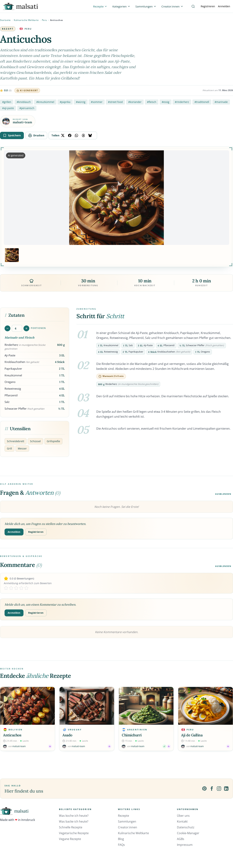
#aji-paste (8, 108)
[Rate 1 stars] (6, 588)
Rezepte (124, 816)
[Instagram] (219, 789)
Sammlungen (127, 821)
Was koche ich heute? (74, 816)
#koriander (135, 102)
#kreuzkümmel (45, 102)
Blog (121, 839)
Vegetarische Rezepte (74, 833)
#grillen (7, 102)
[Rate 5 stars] (26, 588)
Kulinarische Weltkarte (26, 20)
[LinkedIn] (226, 789)
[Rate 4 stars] (21, 588)
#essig (166, 102)
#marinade (221, 102)
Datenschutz (186, 827)
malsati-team (22, 122)
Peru (44, 20)
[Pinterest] (204, 789)
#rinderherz (182, 102)
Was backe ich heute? (74, 821)
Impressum (185, 845)
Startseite (5, 20)
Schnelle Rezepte (71, 827)
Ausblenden (223, 494)
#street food (115, 102)
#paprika (65, 102)
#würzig (81, 102)
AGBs (181, 839)
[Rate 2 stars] (11, 588)
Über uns (183, 816)
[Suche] (193, 6)
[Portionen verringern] (7, 328)
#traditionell (202, 102)
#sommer (97, 102)
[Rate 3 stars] (16, 588)
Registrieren (208, 6)
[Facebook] (212, 789)
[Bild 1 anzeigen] (12, 255)
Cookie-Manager (188, 833)
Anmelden (224, 6)
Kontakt (182, 821)
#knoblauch (24, 102)
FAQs (121, 845)
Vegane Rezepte (70, 839)
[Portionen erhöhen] (26, 328)
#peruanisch (27, 108)
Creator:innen (128, 827)
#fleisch (152, 102)
